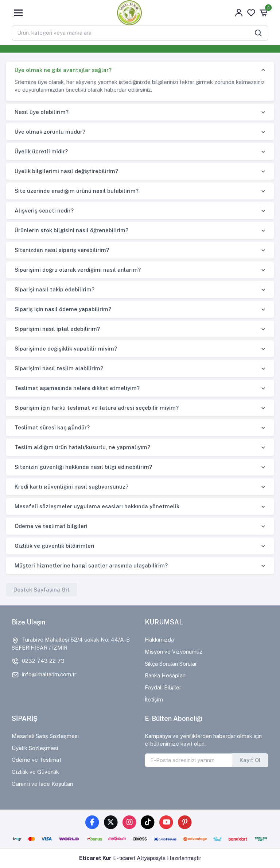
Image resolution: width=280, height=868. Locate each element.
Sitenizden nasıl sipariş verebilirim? (62, 250)
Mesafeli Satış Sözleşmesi (45, 736)
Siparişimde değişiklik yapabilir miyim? (66, 349)
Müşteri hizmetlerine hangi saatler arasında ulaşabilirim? (91, 565)
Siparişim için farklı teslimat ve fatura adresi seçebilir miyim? (97, 408)
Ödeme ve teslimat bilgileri (51, 526)
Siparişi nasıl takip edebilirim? (55, 289)
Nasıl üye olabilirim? (42, 112)
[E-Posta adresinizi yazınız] (188, 760)
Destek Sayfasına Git (42, 590)
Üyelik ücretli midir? (41, 151)
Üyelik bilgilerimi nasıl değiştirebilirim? (66, 171)
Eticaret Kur (95, 858)
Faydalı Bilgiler (163, 687)
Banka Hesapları (165, 675)
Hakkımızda (159, 640)
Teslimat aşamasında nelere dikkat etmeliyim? (77, 388)
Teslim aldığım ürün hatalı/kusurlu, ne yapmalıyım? (82, 447)
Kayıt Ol (250, 760)
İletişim (154, 699)
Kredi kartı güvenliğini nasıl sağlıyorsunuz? (71, 487)
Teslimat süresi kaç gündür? (52, 427)
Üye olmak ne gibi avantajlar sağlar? (63, 70)
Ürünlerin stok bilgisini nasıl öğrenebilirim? (71, 230)
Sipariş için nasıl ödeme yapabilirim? (63, 309)
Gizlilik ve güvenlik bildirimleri (55, 546)
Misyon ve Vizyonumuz (174, 652)
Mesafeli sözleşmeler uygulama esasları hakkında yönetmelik (97, 506)
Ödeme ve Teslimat (36, 760)
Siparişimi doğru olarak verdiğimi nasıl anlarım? (78, 270)
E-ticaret (124, 858)
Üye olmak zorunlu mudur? (50, 132)
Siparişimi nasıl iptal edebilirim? (57, 329)
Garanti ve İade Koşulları (42, 784)
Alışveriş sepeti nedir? (44, 211)
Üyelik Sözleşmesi (35, 748)
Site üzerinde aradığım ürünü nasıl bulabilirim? (77, 191)
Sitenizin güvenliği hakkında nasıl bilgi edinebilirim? (83, 467)
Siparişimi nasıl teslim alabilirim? (59, 368)
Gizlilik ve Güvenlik (35, 772)
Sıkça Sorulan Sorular (171, 664)
